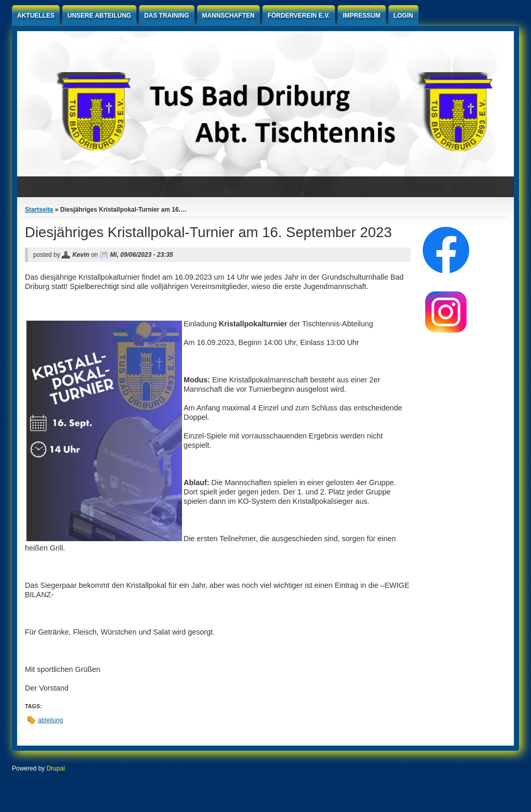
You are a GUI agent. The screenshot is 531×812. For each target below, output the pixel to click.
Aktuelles (36, 16)
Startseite (39, 210)
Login (403, 16)
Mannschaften (228, 16)
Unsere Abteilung (99, 16)
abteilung (51, 720)
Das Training (167, 16)
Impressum (362, 16)
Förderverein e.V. (299, 16)
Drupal (56, 768)
